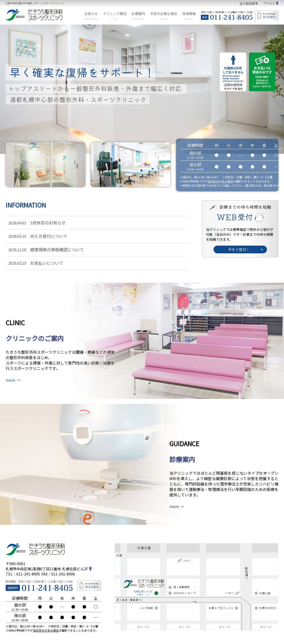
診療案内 (138, 16)
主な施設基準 (249, 3)
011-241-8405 (28, 565)
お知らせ (91, 16)
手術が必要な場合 (164, 16)
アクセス (269, 3)
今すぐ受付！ (239, 249)
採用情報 (189, 16)
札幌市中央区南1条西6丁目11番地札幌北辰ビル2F (47, 559)
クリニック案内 (115, 16)
